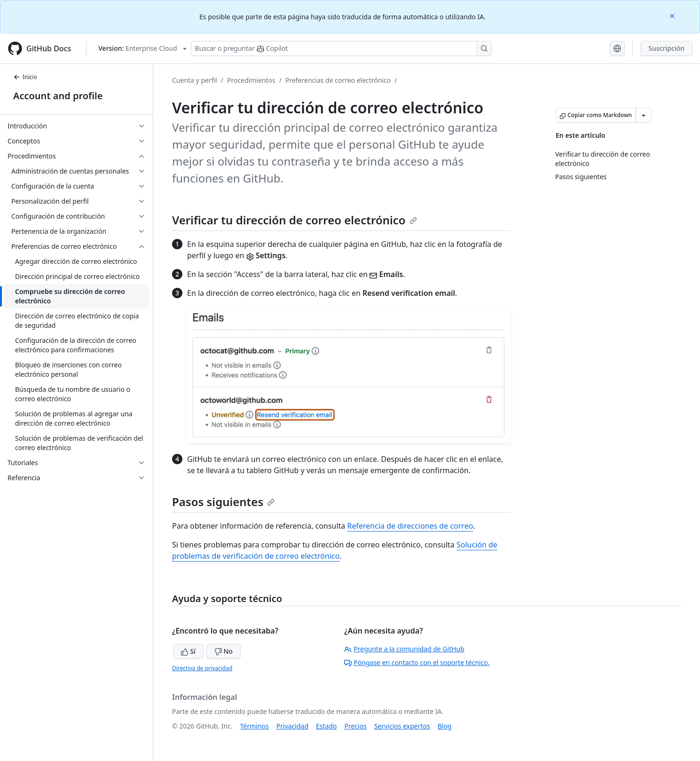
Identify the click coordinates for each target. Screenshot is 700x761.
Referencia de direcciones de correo (410, 526)
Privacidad (292, 726)
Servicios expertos (402, 726)
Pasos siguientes (223, 502)
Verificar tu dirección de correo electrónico (295, 220)
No (224, 651)
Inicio (25, 77)
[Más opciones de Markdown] (644, 115)
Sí (188, 651)
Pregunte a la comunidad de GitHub (404, 649)
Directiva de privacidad (202, 668)
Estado (326, 726)
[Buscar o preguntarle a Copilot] (341, 48)
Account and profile (58, 96)
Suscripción (666, 48)
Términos (255, 726)
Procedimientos (251, 80)
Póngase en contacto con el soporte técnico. (417, 662)
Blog (445, 726)
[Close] (673, 15)
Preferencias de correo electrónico (338, 80)
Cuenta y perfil (195, 80)
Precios (356, 726)
